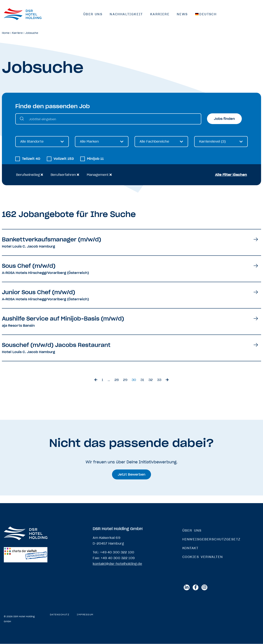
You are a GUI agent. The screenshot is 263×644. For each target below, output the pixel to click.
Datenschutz (60, 615)
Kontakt (190, 548)
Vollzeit (64, 159)
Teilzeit (31, 159)
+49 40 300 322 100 (117, 552)
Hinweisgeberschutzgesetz (211, 539)
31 (142, 380)
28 (117, 380)
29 (125, 380)
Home (6, 33)
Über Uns (93, 14)
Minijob (95, 159)
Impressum (85, 615)
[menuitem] (206, 14)
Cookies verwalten (203, 557)
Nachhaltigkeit (126, 14)
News (182, 14)
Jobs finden (224, 119)
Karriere (160, 14)
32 (151, 380)
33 (159, 380)
